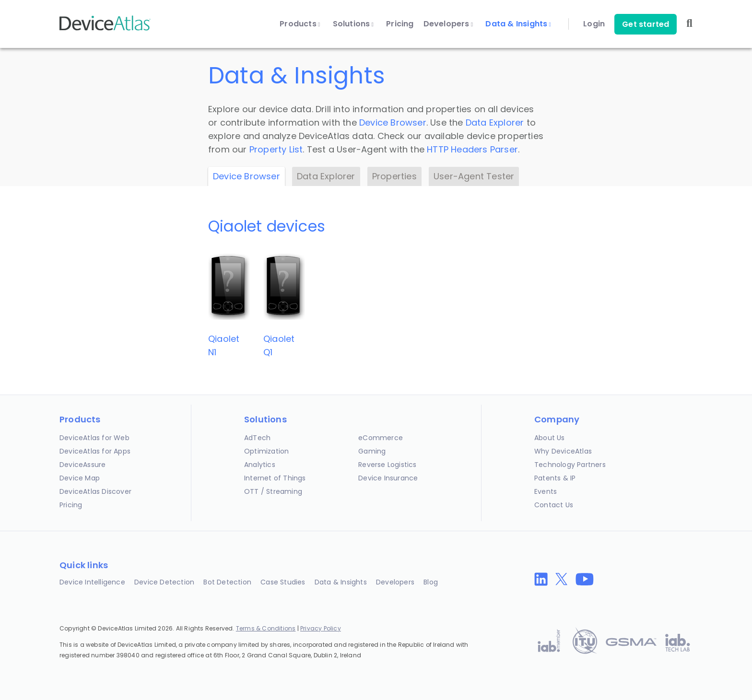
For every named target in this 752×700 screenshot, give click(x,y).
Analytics (260, 465)
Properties (394, 176)
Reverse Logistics (387, 465)
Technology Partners (570, 465)
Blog (431, 582)
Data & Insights (518, 24)
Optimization (266, 451)
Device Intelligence (92, 582)
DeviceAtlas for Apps (95, 451)
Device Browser (393, 122)
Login (594, 24)
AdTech (257, 438)
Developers (448, 24)
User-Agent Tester (474, 176)
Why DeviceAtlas (563, 451)
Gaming (372, 451)
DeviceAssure (82, 465)
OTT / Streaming (273, 491)
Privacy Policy (321, 628)
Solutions (353, 24)
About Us (550, 438)
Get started (646, 24)
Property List (276, 149)
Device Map (80, 478)
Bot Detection (227, 582)
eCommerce (381, 438)
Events (546, 491)
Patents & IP (555, 478)
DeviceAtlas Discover (95, 491)
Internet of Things (275, 478)
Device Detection (164, 582)
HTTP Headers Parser (472, 149)
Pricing (400, 24)
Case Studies (283, 582)
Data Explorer (495, 122)
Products (300, 24)
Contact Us (554, 505)
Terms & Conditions (266, 628)
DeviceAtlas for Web (94, 438)
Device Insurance (388, 478)
